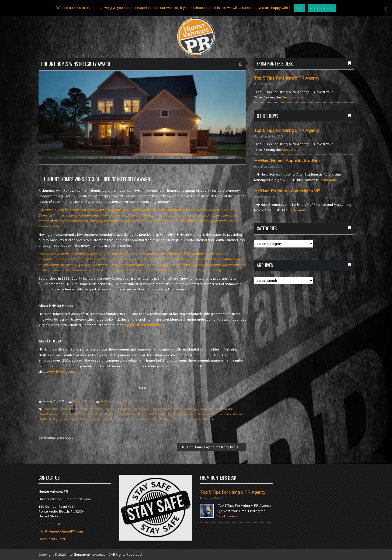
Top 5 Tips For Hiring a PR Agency (287, 78)
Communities (122, 409)
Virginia (196, 419)
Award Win (51, 409)
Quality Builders (59, 419)
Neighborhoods (186, 414)
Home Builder (224, 409)
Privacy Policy (322, 8)
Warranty (209, 419)
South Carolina (180, 419)
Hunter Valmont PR (82, 414)
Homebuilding (49, 414)
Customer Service (161, 409)
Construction (140, 409)
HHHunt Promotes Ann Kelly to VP (287, 191)
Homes (63, 414)
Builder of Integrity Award (96, 409)
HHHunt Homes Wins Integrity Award (76, 64)
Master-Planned (147, 414)
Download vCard (52, 539)
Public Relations (235, 414)
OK (299, 8)
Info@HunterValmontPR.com (61, 531)
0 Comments (130, 401)
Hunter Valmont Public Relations (115, 414)
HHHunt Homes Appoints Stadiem (287, 161)
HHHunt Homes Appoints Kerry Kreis (211, 447)
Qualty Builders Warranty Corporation (94, 419)
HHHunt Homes (204, 409)
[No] (385, 8)
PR (220, 414)
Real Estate (107, 401)
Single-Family (160, 419)
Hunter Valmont (82, 401)
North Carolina (207, 414)
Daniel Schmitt (183, 409)
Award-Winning (69, 409)
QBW (43, 419)
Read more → (293, 97)
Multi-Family (167, 414)
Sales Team (142, 419)
